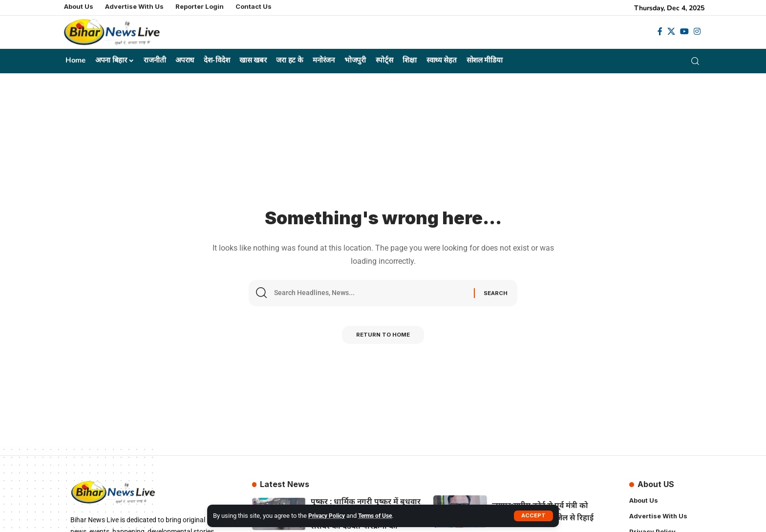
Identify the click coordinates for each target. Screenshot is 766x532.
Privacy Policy (328, 516)
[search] (697, 61)
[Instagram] (697, 32)
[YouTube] (684, 32)
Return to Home (383, 338)
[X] (671, 32)
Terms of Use (381, 516)
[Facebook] (660, 32)
